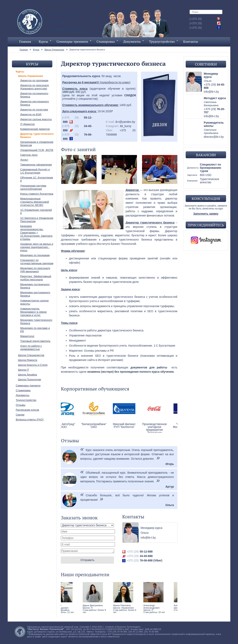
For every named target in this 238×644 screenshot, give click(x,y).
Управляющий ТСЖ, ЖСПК (37, 150)
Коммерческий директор (35, 129)
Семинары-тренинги (74, 41)
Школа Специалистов (31, 355)
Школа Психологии (29, 379)
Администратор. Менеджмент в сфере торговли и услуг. (33, 312)
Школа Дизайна (27, 375)
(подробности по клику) (96, 82)
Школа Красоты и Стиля (33, 365)
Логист (24, 160)
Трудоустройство (164, 41)
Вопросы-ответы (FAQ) (30, 420)
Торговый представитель (35, 341)
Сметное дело (29, 155)
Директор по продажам (34, 80)
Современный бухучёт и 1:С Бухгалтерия (35, 171)
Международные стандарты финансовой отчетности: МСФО (35, 202)
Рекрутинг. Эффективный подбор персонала (36, 278)
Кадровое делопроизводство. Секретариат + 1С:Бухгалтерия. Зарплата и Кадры (36, 233)
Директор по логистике (34, 110)
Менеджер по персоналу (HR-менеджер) (35, 270)
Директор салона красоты (36, 119)
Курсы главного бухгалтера (37, 194)
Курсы (45, 41)
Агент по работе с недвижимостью (31, 347)
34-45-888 (202, 23)
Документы (134, 41)
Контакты (191, 41)
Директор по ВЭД (31, 114)
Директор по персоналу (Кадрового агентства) (35, 87)
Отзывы (21, 405)
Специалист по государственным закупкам (37, 262)
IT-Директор (27, 124)
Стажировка (107, 41)
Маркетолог (27, 336)
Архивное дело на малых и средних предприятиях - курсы (37, 247)
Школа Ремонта (28, 360)
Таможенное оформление (36, 165)
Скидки (20, 415)
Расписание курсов (27, 410)
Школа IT (24, 370)
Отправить (87, 560)
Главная (25, 41)
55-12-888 (202, 19)
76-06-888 (202, 28)
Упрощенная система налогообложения (33, 187)
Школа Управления (30, 76)
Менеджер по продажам (35, 255)
